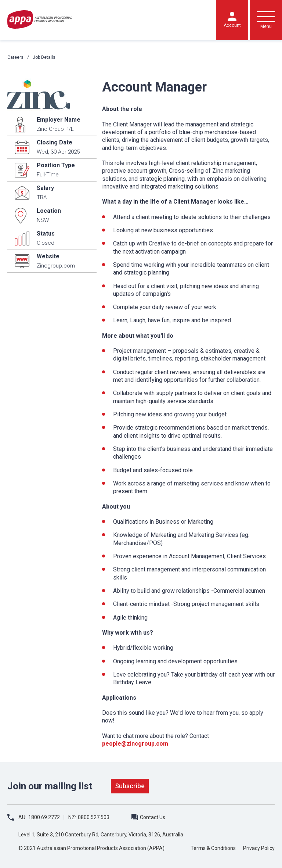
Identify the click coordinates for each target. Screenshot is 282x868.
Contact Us (153, 817)
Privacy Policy (259, 848)
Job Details (44, 57)
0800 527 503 (94, 817)
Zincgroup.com (56, 266)
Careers (15, 57)
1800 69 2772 (44, 817)
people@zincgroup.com (135, 744)
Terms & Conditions (213, 848)
